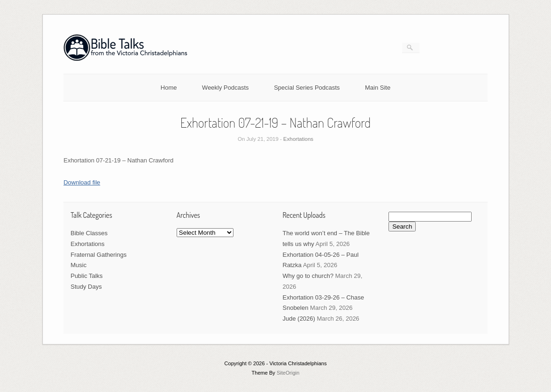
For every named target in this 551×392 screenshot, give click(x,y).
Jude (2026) (299, 319)
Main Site (378, 88)
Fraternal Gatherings (98, 255)
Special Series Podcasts (307, 88)
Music (78, 265)
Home (169, 88)
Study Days (86, 287)
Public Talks (86, 276)
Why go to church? (308, 276)
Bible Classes (89, 233)
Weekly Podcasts (225, 88)
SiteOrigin (288, 373)
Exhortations (298, 139)
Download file (82, 182)
